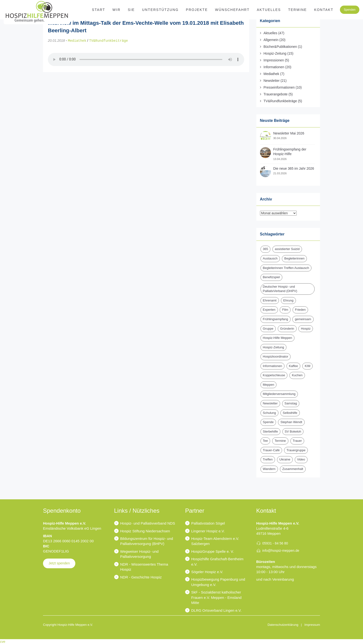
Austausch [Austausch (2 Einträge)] (270, 258)
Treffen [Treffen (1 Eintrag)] (268, 459)
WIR (117, 10)
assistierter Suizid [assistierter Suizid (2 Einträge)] (287, 249)
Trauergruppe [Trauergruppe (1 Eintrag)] (296, 450)
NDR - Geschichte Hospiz (141, 577)
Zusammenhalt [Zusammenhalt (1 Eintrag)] (293, 469)
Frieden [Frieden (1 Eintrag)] (300, 310)
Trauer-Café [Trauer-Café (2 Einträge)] (271, 450)
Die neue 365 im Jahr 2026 (294, 168)
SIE (131, 10)
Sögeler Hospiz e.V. (207, 572)
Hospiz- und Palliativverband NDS (148, 523)
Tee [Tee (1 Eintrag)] (265, 441)
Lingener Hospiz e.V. (208, 531)
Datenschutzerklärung (283, 625)
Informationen (274, 67)
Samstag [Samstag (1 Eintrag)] (291, 403)
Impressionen (274, 60)
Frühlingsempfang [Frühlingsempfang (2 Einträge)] (276, 319)
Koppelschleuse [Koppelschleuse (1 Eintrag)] (274, 375)
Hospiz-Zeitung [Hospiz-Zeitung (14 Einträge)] (273, 347)
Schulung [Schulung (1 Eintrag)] (269, 413)
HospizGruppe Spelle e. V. (212, 551)
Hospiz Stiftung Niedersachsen (145, 531)
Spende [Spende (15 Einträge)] (268, 422)
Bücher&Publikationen (280, 47)
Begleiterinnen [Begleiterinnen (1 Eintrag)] (294, 258)
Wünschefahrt (232, 10)
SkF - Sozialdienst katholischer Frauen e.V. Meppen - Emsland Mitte (216, 597)
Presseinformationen (279, 87)
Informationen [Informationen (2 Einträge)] (273, 366)
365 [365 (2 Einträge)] (266, 249)
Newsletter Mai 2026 (289, 133)
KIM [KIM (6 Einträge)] (307, 366)
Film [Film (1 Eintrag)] (285, 310)
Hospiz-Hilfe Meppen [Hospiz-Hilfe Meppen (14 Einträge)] (278, 338)
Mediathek (77, 40)
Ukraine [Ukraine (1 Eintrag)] (285, 459)
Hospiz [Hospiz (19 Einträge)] (306, 329)
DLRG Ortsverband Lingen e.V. (216, 610)
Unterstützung (160, 10)
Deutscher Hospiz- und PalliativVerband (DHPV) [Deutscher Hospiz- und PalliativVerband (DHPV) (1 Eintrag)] (280, 289)
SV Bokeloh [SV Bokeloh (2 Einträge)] (293, 431)
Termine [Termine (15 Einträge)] (280, 441)
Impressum (312, 625)
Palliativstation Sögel (208, 523)
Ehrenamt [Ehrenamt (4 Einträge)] (270, 300)
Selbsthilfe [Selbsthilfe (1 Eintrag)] (290, 413)
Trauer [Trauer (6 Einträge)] (297, 441)
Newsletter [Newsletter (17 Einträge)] (270, 403)
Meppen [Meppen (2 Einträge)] (269, 385)
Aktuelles (269, 10)
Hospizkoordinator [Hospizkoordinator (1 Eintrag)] (276, 356)
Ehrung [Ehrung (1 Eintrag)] (288, 300)
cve (3, 642)
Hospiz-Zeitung (275, 53)
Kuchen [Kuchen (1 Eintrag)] (297, 375)
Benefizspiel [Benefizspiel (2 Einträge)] (271, 277)
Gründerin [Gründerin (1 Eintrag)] (287, 329)
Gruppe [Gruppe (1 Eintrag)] (268, 329)
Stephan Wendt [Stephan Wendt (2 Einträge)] (291, 422)
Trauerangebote (276, 94)
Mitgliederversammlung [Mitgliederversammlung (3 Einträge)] (279, 394)
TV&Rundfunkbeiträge (109, 40)
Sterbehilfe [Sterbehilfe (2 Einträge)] (270, 431)
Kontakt (324, 10)
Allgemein (271, 40)
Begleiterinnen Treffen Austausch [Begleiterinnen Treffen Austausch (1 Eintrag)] (286, 268)
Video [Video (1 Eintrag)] (301, 459)
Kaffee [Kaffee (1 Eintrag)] (293, 366)
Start (99, 10)
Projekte (197, 10)
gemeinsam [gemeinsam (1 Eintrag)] (303, 319)
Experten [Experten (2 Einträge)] (269, 310)
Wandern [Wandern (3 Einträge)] (269, 469)
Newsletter (272, 81)
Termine (298, 10)
